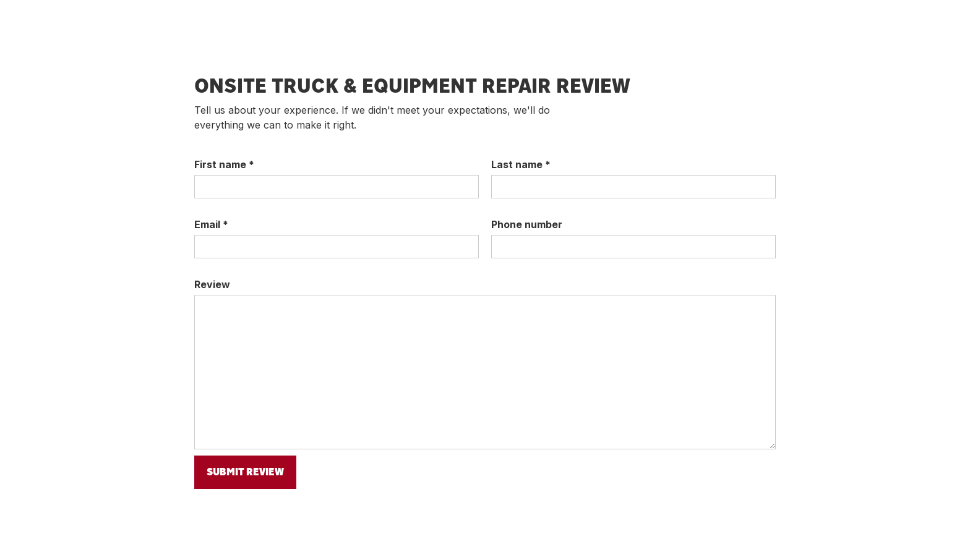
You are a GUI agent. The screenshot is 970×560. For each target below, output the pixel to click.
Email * (211, 224)
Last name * (521, 164)
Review (212, 284)
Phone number (527, 224)
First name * (224, 164)
